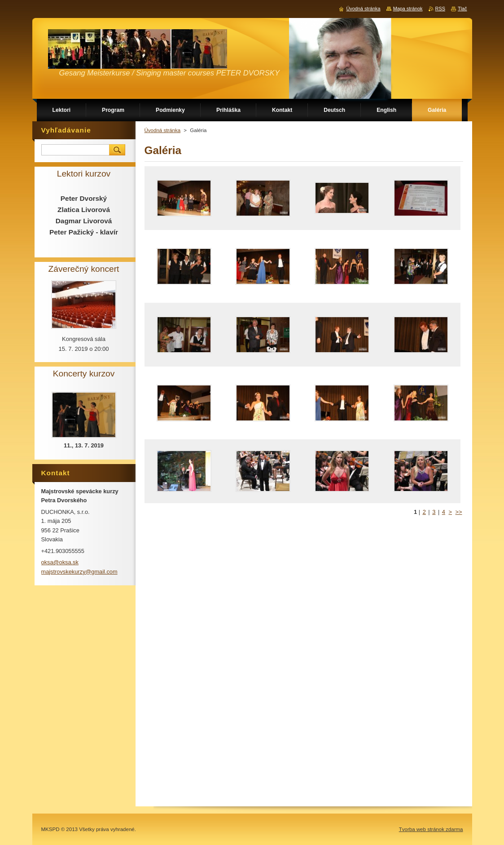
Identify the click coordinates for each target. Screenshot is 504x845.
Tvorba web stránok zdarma (431, 829)
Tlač (462, 9)
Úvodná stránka (163, 130)
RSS (440, 9)
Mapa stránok (408, 9)
